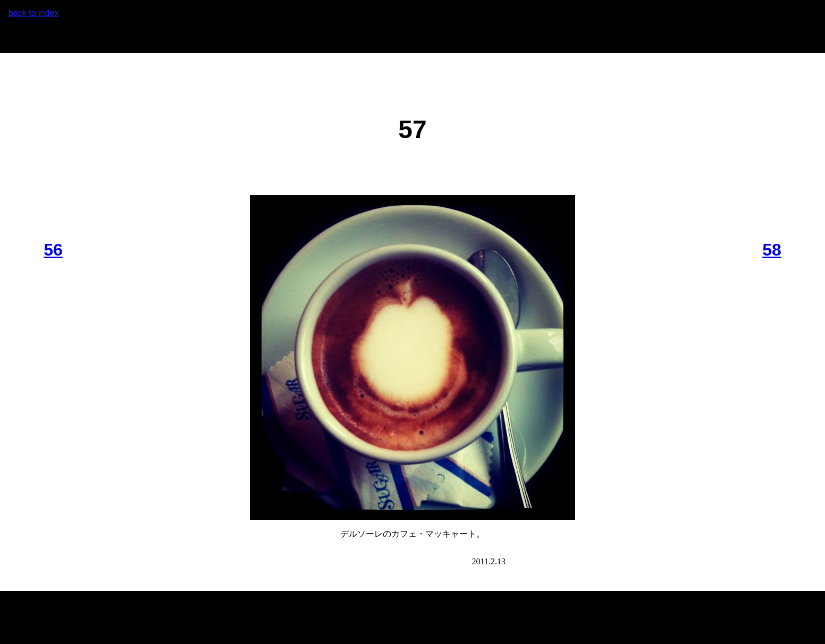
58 (772, 250)
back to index (33, 13)
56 (53, 250)
